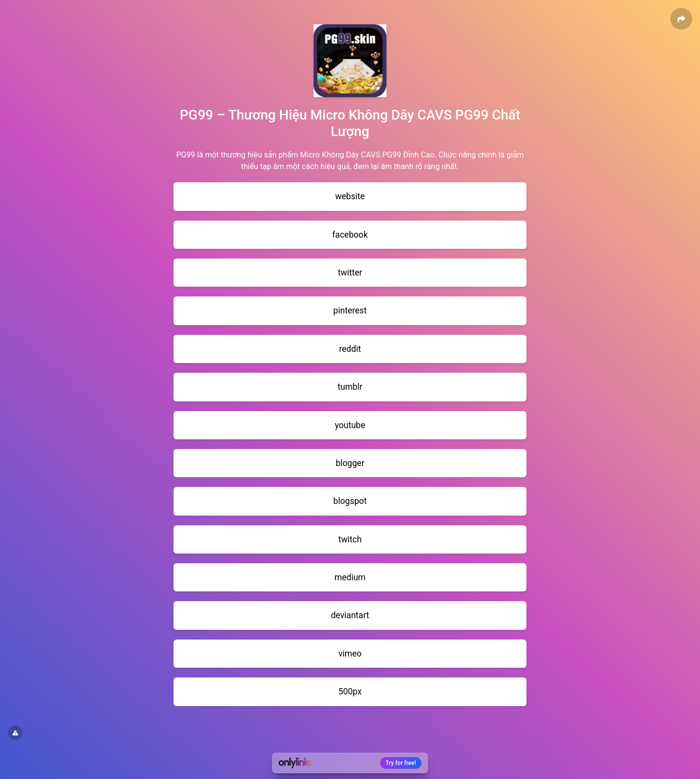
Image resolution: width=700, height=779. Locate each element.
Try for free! (401, 763)
